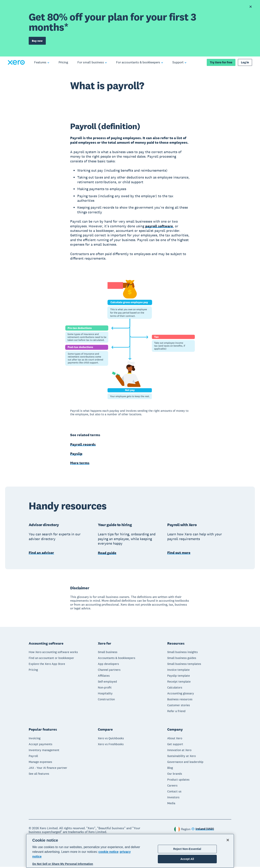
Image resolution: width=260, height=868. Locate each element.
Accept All (187, 859)
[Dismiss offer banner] (251, 7)
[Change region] (203, 830)
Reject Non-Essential (187, 849)
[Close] (228, 840)
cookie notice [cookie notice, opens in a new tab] (108, 852)
